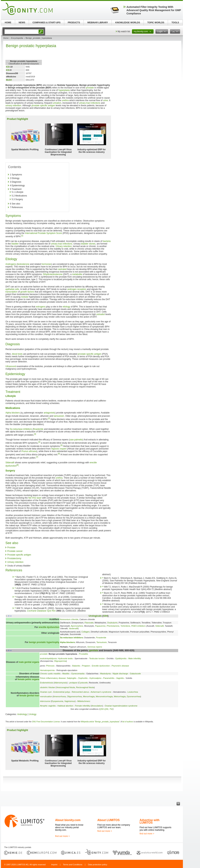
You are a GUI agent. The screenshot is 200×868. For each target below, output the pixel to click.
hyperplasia (64, 90)
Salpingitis (72, 678)
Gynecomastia (78, 674)
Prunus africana (29, 451)
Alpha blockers (13, 413)
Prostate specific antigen (19, 555)
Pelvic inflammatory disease (53, 678)
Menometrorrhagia (104, 696)
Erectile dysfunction (101, 666)
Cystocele (83, 683)
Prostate (11, 548)
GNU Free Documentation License (46, 722)
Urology (33, 714)
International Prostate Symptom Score (43, 233)
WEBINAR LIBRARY (98, 23)
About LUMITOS (108, 820)
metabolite (77, 274)
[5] (61, 445)
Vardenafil (73, 628)
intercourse (45, 701)
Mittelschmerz (84, 701)
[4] (39, 442)
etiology (66, 307)
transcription (11, 292)
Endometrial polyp (62, 692)
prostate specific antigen (43, 105)
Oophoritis (83, 678)
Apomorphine (77, 626)
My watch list (124, 31)
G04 (105, 616)
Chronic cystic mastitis (50, 674)
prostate (90, 88)
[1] (22, 236)
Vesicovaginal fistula (66, 687)
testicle (43, 658)
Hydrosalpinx (95, 678)
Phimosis (50, 666)
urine (105, 100)
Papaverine (100, 626)
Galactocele (135, 674)
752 (111, 709)
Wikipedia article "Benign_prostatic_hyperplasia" (100, 722)
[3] (35, 434)
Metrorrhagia (120, 696)
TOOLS (175, 23)
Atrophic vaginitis (48, 706)
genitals (94, 650)
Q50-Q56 (104, 709)
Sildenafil (10, 463)
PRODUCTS (74, 23)
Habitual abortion (65, 706)
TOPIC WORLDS (156, 23)
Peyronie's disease (120, 666)
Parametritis (109, 678)
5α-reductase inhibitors (21, 429)
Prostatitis (84, 654)
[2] (49, 418)
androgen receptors (77, 289)
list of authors (128, 722)
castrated (62, 269)
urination (57, 103)
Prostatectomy (14, 558)
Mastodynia (105, 674)
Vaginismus (70, 701)
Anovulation (97, 706)
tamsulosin (59, 416)
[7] (37, 457)
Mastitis (66, 674)
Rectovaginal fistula (85, 687)
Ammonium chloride (69, 619)
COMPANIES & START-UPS (46, 23)
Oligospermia (60, 661)
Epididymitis (121, 658)
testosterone (23, 264)
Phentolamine (113, 626)
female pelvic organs (28, 679)
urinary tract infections (90, 103)
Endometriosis (47, 683)
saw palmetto (76, 440)
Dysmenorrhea (134, 696)
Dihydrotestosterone (53, 274)
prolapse (73, 683)
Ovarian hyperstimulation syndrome (121, 706)
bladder (15, 244)
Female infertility (83, 706)
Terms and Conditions (73, 865)
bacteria (107, 241)
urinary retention (13, 105)
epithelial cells (12, 289)
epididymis (52, 658)
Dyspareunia (57, 701)
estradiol (101, 314)
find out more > (62, 836)
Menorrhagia (89, 696)
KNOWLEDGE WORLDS (128, 23)
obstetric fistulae (47, 687)
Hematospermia (47, 670)
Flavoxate (89, 623)
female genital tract (29, 696)
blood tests (17, 354)
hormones (46, 264)
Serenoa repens (95, 647)
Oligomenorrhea (74, 696)
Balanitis (76, 666)
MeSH (9, 80)
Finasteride (101, 638)
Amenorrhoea (60, 696)
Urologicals (95, 616)
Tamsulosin (102, 642)
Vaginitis (120, 678)
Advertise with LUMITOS (149, 821)
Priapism (86, 666)
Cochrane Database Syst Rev (41, 611)
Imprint (54, 865)
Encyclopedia (17, 38)
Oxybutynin (112, 623)
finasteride (38, 429)
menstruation (46, 696)
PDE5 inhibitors (138, 626)
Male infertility (135, 658)
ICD (8, 67)
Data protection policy (98, 865)
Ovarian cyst (46, 692)
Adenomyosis (61, 683)
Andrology (22, 714)
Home (6, 38)
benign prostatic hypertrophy (44, 642)
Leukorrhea (133, 692)
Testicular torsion (97, 658)
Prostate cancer (15, 551)
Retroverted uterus (80, 692)
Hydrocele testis (65, 658)
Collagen (86, 632)
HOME (8, 23)
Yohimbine (125, 626)
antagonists (49, 413)
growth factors (27, 292)
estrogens (41, 307)
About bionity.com (68, 820)
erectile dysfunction (49, 627)
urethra (65, 100)
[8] (18, 465)
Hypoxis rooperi (59, 449)
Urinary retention (64, 246)
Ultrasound (11, 366)
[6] (59, 454)
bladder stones (88, 244)
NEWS (22, 23)
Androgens (11, 264)
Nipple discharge (120, 674)
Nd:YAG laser (35, 498)
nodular (25, 297)
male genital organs (29, 662)
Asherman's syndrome (101, 692)
